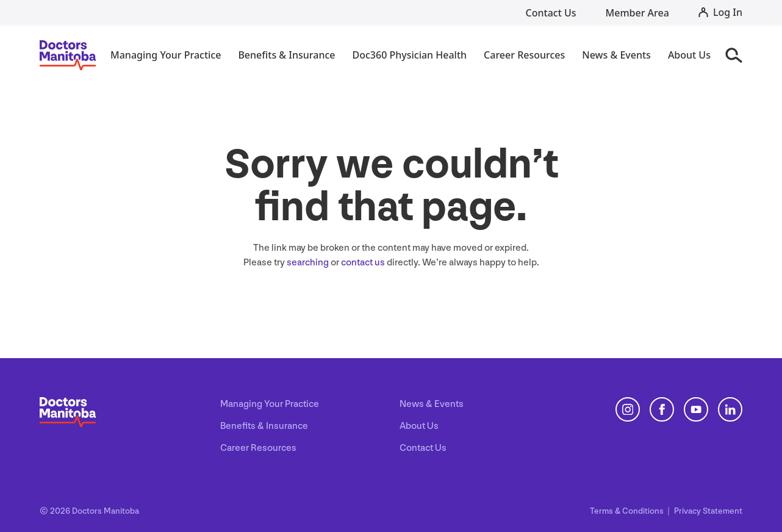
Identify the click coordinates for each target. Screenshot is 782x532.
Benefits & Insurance (264, 426)
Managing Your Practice (270, 404)
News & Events (432, 404)
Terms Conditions (628, 511)
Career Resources (258, 448)
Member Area (637, 13)
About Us (419, 426)
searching (308, 263)
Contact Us (551, 13)
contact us (363, 263)
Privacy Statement (708, 511)
